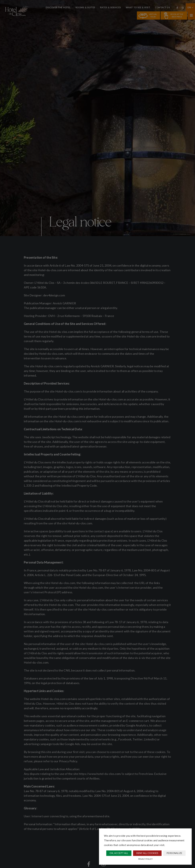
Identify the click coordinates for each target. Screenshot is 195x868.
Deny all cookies (147, 853)
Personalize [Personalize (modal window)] (174, 853)
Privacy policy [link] (145, 859)
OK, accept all (119, 853)
